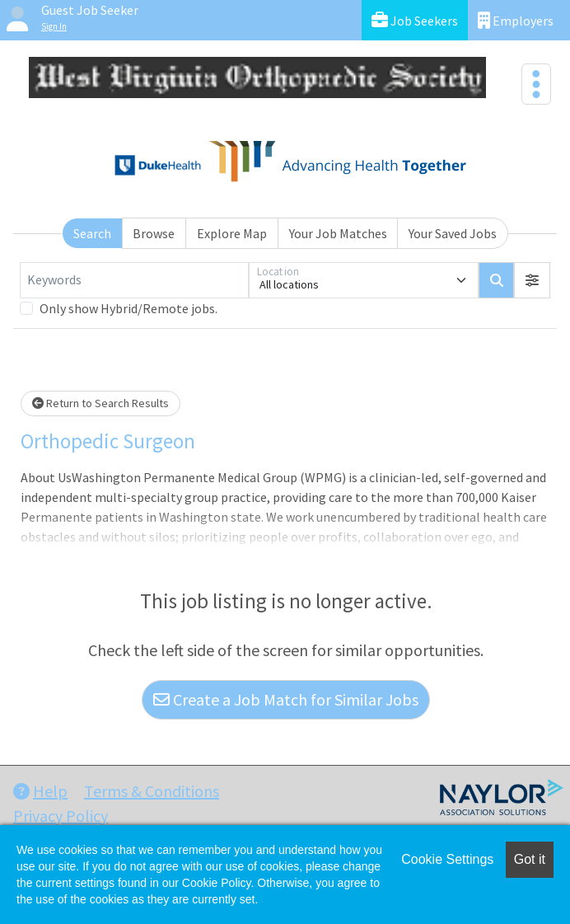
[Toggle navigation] (536, 84)
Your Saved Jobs (453, 233)
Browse (154, 233)
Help (40, 791)
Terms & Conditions (152, 791)
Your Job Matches (338, 233)
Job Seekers (415, 20)
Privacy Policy (61, 816)
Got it (530, 859)
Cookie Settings (447, 859)
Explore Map (232, 233)
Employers (516, 20)
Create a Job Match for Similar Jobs (286, 699)
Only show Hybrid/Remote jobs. (128, 308)
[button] (532, 280)
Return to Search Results (100, 403)
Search (92, 233)
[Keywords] (134, 280)
